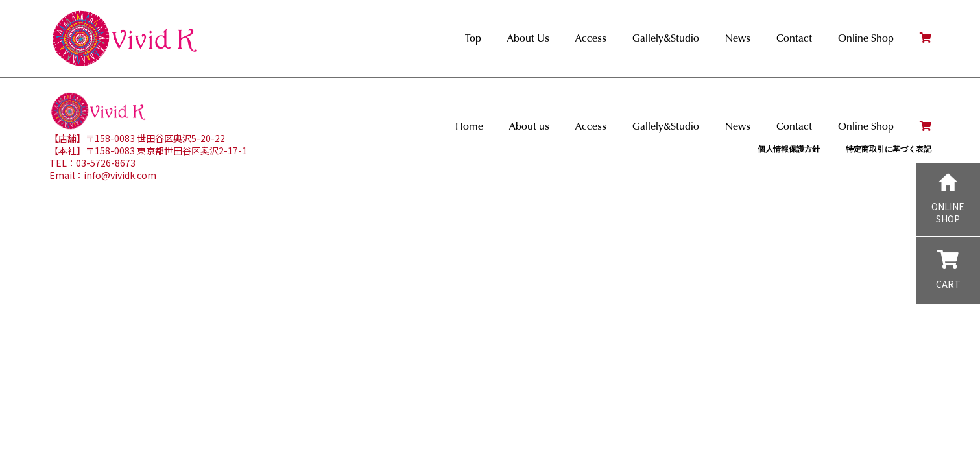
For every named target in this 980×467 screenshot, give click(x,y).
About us (529, 126)
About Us (528, 38)
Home (469, 126)
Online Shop (866, 38)
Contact (794, 38)
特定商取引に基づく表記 (889, 149)
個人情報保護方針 (789, 149)
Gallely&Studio (666, 38)
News (738, 38)
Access (591, 38)
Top (473, 38)
